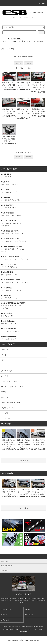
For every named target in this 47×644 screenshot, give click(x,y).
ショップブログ (39, 629)
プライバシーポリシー (26, 629)
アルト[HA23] (39, 41)
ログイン (4, 615)
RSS (22, 632)
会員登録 (28, 609)
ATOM (26, 632)
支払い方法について (15, 627)
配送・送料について (28, 627)
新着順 (31, 56)
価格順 (24, 56)
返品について (39, 627)
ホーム (4, 41)
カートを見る (29, 615)
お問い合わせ (5, 620)
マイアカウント (6, 609)
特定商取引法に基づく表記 (11, 629)
